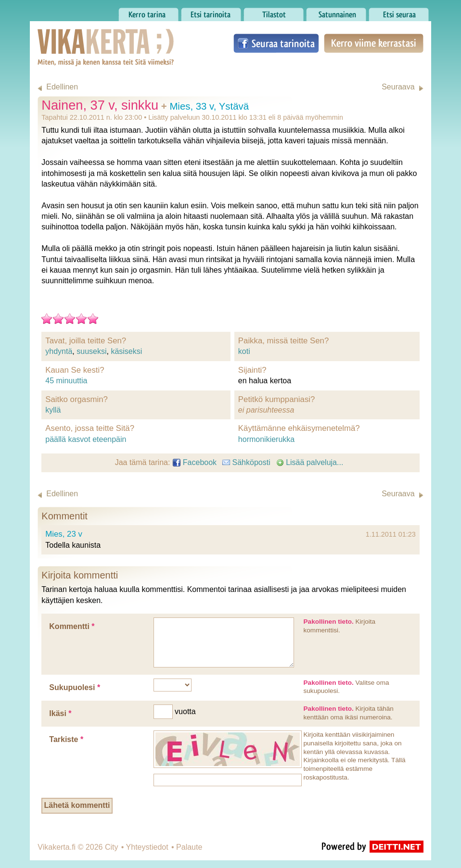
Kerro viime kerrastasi (374, 43)
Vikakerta (82, 38)
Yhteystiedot (147, 847)
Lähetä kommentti (77, 805)
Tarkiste (66, 739)
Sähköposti (246, 462)
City (112, 847)
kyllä (53, 410)
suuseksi (91, 351)
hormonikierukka (266, 439)
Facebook (195, 462)
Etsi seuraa (399, 12)
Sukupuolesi (75, 687)
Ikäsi (60, 713)
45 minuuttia (66, 381)
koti (244, 351)
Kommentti (72, 626)
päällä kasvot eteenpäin (86, 439)
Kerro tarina (148, 12)
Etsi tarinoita (211, 12)
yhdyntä (59, 351)
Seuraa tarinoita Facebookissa (276, 43)
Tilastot (274, 12)
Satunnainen (336, 12)
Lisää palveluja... (310, 462)
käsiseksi (126, 351)
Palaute (189, 847)
